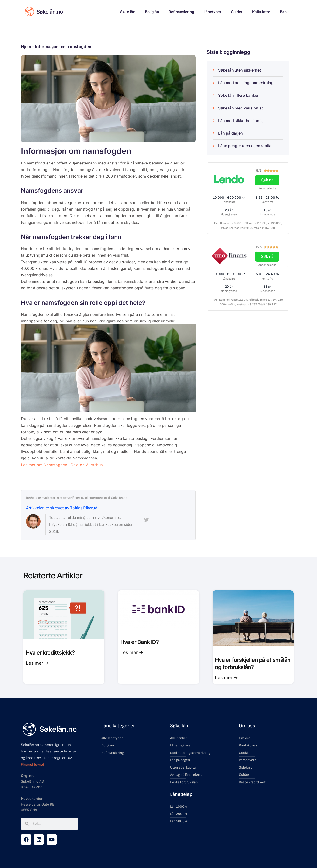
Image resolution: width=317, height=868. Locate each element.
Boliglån (152, 12)
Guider (237, 12)
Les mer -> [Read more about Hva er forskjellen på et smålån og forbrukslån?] (226, 678)
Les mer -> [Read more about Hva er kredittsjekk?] (37, 663)
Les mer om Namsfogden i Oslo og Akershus (62, 465)
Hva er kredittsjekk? (50, 653)
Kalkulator (261, 12)
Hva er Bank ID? (140, 642)
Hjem (26, 47)
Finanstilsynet (33, 765)
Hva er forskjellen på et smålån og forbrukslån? (253, 663)
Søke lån (128, 12)
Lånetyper (212, 12)
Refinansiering (181, 12)
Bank (284, 12)
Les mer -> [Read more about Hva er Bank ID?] (132, 653)
